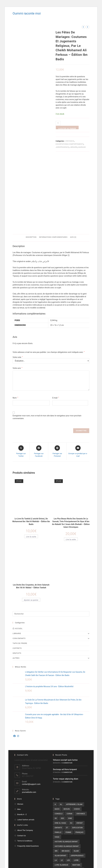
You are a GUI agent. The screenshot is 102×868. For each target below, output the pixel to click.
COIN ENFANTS (51, 565)
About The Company (25, 757)
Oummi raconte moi (27, 13)
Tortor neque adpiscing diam (66, 705)
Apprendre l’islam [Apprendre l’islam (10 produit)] (74, 731)
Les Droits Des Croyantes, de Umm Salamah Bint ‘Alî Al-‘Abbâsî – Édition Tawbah (31, 512)
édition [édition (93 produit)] (76, 805)
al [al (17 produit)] (61, 731)
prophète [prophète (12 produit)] (69, 800)
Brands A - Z (22, 741)
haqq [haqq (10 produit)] (57, 763)
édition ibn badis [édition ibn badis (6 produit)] (62, 810)
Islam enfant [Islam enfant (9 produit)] (60, 782)
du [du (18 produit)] (71, 749)
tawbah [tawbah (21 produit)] (65, 805)
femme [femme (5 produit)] (68, 758)
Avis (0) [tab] (73, 163)
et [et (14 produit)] (67, 754)
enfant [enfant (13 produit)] (80, 749)
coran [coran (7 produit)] (69, 740)
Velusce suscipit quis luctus (65, 686)
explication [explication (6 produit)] (77, 754)
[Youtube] (71, 830)
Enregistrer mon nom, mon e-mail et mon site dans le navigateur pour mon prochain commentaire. (47, 343)
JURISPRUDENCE (62, 147)
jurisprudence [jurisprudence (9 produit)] (77, 782)
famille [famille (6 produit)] (58, 758)
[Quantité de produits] (58, 123)
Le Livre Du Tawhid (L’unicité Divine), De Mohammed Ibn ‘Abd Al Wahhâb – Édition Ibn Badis (31, 448)
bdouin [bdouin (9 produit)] (67, 735)
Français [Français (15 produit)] (79, 758)
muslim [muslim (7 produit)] (66, 796)
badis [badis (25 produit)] (57, 735)
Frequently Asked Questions (28, 772)
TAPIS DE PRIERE (20, 570)
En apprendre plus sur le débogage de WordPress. (29, 858)
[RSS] (78, 830)
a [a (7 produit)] (55, 731)
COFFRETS (17, 574)
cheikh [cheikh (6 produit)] (77, 735)
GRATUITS (17, 579)
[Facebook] (14, 662)
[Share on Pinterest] (57, 378)
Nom (15, 324)
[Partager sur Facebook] (39, 378)
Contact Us (22, 762)
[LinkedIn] (78, 823)
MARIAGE (82, 147)
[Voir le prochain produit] (88, 27)
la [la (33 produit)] (56, 786)
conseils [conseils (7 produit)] (59, 740)
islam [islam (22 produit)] (76, 777)
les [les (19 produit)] (68, 786)
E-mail (56, 324)
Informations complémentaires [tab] (53, 163)
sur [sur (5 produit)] (56, 805)
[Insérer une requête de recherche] (51, 540)
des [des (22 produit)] (62, 744)
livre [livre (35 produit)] (76, 786)
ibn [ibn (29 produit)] (56, 777)
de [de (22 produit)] (56, 744)
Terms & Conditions (25, 767)
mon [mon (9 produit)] (57, 796)
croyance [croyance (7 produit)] (81, 740)
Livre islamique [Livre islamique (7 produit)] (61, 791)
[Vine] (64, 830)
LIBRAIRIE (74, 147)
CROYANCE (70, 141)
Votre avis (17, 294)
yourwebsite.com (29, 718)
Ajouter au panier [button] (31, 526)
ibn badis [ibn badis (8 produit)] (66, 777)
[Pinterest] (57, 830)
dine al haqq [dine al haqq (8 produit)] (60, 749)
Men (19, 735)
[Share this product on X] (21, 378)
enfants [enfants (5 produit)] (58, 754)
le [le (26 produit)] (62, 786)
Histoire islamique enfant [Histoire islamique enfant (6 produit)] (66, 768)
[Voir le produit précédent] (83, 27)
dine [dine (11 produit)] (70, 744)
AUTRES (51, 584)
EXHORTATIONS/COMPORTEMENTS (70, 144)
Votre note (18, 283)
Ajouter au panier (67, 128)
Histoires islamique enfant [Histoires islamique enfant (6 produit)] (67, 772)
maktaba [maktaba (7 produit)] (76, 791)
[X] (57, 823)
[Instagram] (18, 662)
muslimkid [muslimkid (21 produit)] (78, 796)
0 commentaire (67, 689)
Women (20, 730)
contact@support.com (31, 710)
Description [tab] (31, 163)
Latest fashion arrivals (26, 746)
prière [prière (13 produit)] (58, 800)
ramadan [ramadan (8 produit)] (81, 800)
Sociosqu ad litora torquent (65, 696)
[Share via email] (78, 378)
